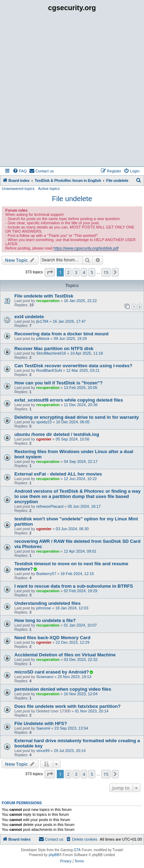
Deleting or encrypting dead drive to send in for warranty (77, 417)
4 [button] (84, 272)
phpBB (54, 855)
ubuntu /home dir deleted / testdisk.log (57, 434)
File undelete (72, 199)
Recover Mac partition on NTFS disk (54, 348)
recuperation (48, 301)
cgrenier (44, 439)
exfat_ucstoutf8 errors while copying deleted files (69, 400)
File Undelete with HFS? (41, 723)
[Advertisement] (72, 91)
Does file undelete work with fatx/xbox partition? (67, 706)
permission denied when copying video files (63, 689)
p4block (43, 339)
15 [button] (106, 272)
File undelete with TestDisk (44, 296)
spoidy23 (44, 422)
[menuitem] (20, 171)
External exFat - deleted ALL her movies (58, 474)
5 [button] (92, 272)
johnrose (43, 608)
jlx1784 (42, 321)
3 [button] (76, 272)
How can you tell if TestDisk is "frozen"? (59, 383)
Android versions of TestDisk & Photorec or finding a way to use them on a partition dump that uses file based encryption (77, 496)
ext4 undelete (29, 317)
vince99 (43, 751)
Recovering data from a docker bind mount (61, 334)
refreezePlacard (50, 506)
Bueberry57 (46, 574)
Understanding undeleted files (47, 603)
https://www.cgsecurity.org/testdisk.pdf (86, 248)
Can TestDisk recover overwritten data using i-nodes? (73, 366)
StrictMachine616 (51, 353)
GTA (77, 850)
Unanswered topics (18, 189)
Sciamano (45, 677)
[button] (50, 272)
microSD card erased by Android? (52, 672)
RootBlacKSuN (49, 370)
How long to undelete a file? (45, 620)
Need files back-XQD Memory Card (52, 638)
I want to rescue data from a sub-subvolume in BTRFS (74, 586)
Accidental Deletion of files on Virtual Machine (65, 655)
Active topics (49, 189)
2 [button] (68, 272)
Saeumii (43, 728)
